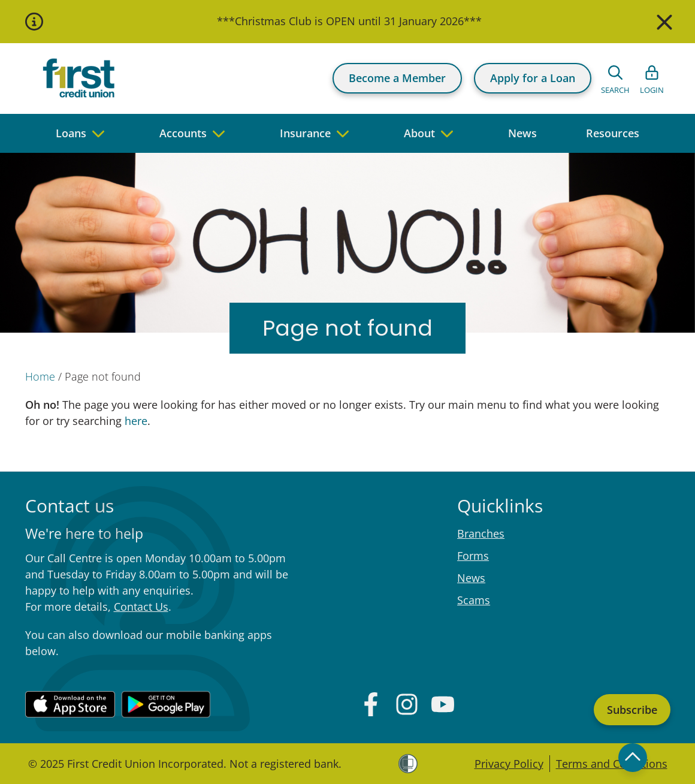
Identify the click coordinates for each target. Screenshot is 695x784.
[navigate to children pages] (98, 133)
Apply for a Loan (533, 78)
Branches (481, 533)
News (471, 578)
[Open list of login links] (652, 79)
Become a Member (397, 78)
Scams (474, 600)
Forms (473, 556)
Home (40, 376)
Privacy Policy (509, 764)
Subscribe (632, 710)
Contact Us (141, 607)
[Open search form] (615, 79)
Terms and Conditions (612, 764)
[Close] (663, 22)
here (135, 421)
